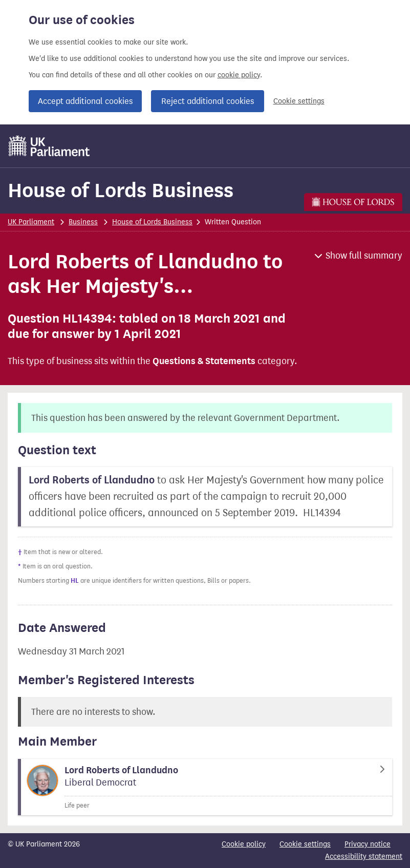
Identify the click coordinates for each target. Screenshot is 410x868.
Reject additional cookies (208, 101)
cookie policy (239, 75)
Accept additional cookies (85, 101)
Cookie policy (244, 844)
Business (83, 222)
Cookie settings (299, 101)
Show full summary (364, 256)
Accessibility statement (364, 856)
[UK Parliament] (49, 146)
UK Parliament (31, 222)
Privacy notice (368, 844)
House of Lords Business (121, 190)
